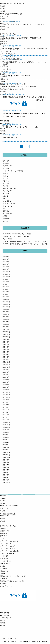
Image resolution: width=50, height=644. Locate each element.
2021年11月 (6, 395)
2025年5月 (6, 289)
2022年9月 (6, 370)
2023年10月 (6, 337)
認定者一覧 (3, 77)
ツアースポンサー (6, 44)
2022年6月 (6, 377)
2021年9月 (6, 400)
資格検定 (5, 221)
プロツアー (6, 194)
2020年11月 (6, 425)
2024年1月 (6, 329)
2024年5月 (6, 319)
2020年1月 (6, 450)
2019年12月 (6, 452)
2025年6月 (6, 287)
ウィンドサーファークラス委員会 (13, 171)
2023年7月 (6, 344)
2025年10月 (6, 277)
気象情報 (3, 131)
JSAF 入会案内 (5, 123)
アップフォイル (7, 166)
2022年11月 (6, 365)
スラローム (6, 181)
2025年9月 (6, 279)
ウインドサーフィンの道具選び (10, 59)
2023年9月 (6, 339)
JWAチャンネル (5, 24)
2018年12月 (6, 483)
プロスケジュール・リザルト (9, 34)
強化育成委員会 (7, 214)
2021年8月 (6, 402)
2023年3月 (6, 355)
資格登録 (3, 92)
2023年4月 (6, 352)
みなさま (5, 196)
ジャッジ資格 (4, 87)
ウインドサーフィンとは (8, 51)
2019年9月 (6, 460)
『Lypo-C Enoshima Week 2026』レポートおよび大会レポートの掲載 (24, 241)
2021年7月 (6, 405)
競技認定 (3, 74)
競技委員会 (6, 219)
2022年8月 (6, 372)
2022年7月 (6, 375)
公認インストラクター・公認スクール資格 (13, 84)
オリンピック (7, 176)
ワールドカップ (7, 206)
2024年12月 (6, 302)
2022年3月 (6, 385)
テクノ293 (6, 184)
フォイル (5, 186)
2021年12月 (6, 392)
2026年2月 (6, 267)
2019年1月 (6, 480)
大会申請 (3, 26)
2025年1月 (6, 299)
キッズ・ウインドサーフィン (9, 61)
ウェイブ (5, 173)
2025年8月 (6, 282)
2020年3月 (6, 445)
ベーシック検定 (5, 71)
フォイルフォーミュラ (9, 189)
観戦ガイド (3, 41)
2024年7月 (6, 314)
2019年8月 (6, 462)
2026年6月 (6, 257)
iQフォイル (6, 161)
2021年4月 (6, 412)
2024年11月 (6, 304)
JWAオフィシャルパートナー (9, 14)
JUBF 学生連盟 (5, 121)
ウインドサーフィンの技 (8, 56)
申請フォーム (4, 79)
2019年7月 (6, 465)
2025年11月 (6, 274)
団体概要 (3, 6)
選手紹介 (3, 36)
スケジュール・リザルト (8, 21)
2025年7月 (6, 284)
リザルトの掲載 (7, 239)
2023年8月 (6, 342)
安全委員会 (6, 211)
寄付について (4, 16)
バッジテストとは (6, 69)
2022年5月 (6, 380)
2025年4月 (6, 292)
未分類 (5, 216)
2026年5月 (6, 259)
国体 (4, 209)
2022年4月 (6, 382)
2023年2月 (6, 357)
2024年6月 (6, 317)
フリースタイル (7, 191)
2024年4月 (6, 322)
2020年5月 (6, 440)
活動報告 (3, 11)
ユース (5, 199)
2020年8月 (6, 432)
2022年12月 (6, 362)
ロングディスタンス (9, 204)
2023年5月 (6, 349)
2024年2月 (6, 327)
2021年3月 (6, 415)
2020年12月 (6, 422)
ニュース (3, 46)
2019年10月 (6, 457)
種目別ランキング (6, 39)
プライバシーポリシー (9, 639)
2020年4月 (6, 442)
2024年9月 (6, 309)
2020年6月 (6, 437)
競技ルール (3, 9)
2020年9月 (6, 430)
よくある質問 (4, 64)
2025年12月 (6, 272)
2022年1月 (6, 390)
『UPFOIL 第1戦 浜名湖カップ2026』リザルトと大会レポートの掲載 (25, 244)
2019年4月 (6, 473)
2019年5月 (6, 470)
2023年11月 (6, 334)
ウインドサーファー (9, 168)
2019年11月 (6, 455)
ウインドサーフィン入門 (8, 54)
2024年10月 (6, 307)
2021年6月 (6, 407)
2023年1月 (6, 360)
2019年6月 (6, 467)
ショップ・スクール (6, 94)
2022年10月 (6, 367)
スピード (5, 178)
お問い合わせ (4, 128)
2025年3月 (6, 294)
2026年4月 (6, 262)
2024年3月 (6, 324)
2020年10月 (6, 427)
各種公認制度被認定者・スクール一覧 (12, 89)
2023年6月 (6, 347)
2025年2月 (6, 297)
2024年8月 (6, 312)
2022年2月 (6, 387)
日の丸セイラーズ (6, 126)
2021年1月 (6, 420)
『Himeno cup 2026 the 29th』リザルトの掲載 (17, 234)
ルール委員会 (7, 201)
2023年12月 (6, 332)
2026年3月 (6, 264)
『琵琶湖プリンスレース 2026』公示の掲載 (16, 236)
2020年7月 (6, 435)
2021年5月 (6, 410)
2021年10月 (6, 397)
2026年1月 (6, 269)
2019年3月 (6, 475)
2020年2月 (6, 447)
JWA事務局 (6, 163)
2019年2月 (6, 478)
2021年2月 (6, 417)
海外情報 (3, 133)
